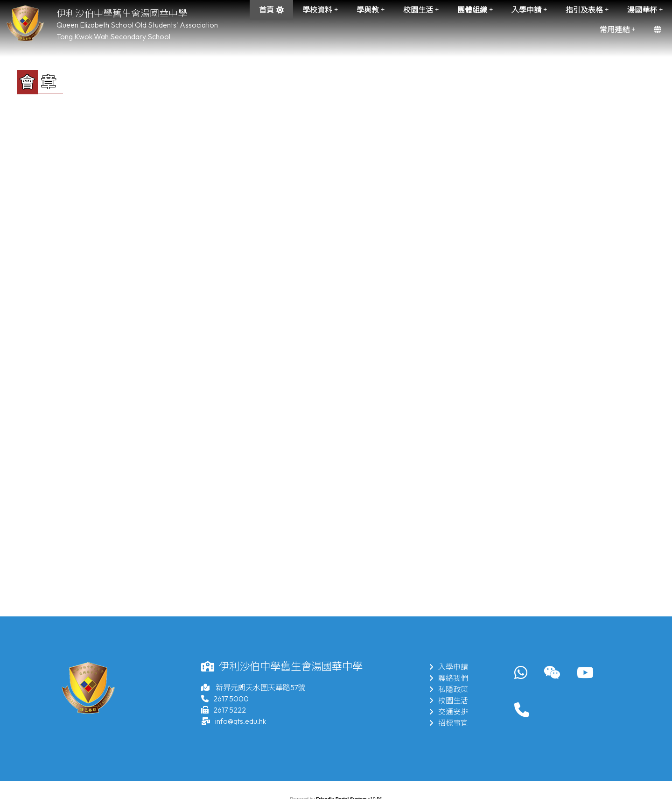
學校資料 (320, 10)
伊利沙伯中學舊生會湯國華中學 (122, 13)
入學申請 (529, 10)
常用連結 (617, 29)
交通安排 (448, 712)
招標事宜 (448, 723)
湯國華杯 (645, 10)
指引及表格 (587, 10)
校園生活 (421, 10)
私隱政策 (448, 689)
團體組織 (475, 10)
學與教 (371, 10)
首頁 (266, 10)
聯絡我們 (448, 678)
